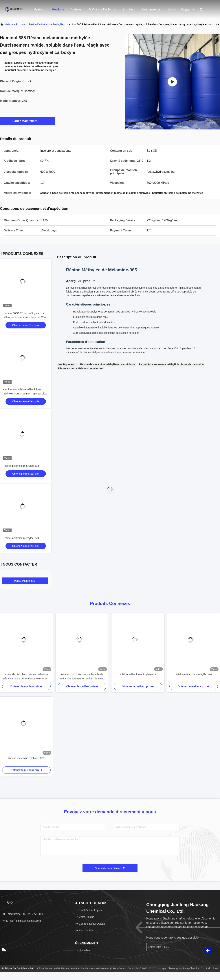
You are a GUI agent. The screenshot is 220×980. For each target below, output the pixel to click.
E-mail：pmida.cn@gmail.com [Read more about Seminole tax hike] (22, 921)
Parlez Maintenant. (27, 121)
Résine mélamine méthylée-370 (21, 538)
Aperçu (39, 9)
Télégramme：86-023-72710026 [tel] (23, 914)
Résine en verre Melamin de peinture (80, 368)
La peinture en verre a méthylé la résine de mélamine (171, 364)
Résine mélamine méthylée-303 (21, 466)
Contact (129, 9)
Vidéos (76, 9)
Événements (151, 9)
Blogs (172, 9)
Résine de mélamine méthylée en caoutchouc (108, 364)
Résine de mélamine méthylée (46, 24)
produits (21, 24)
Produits (58, 9)
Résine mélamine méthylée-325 (26, 758)
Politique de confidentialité (17, 968)
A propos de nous (102, 9)
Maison (9, 24)
